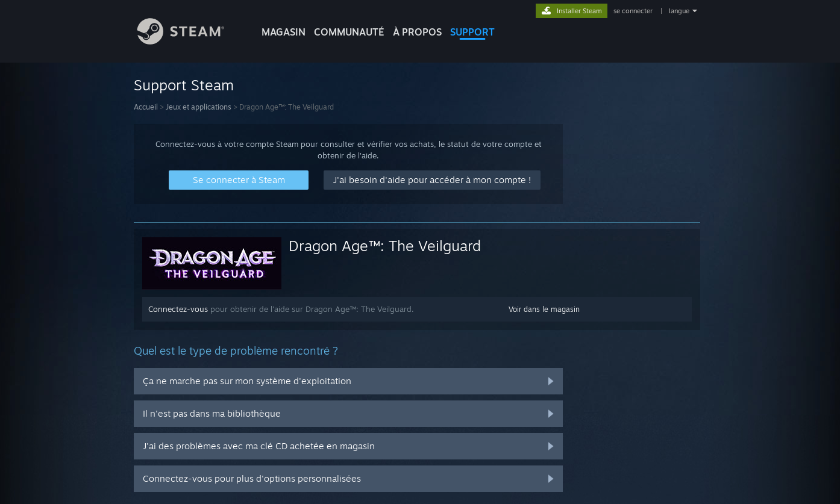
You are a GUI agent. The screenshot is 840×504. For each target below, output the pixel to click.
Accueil (146, 107)
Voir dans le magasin (544, 309)
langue (679, 11)
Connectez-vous (178, 309)
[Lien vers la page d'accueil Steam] (190, 41)
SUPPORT (472, 32)
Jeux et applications (199, 107)
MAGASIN (284, 32)
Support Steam (184, 85)
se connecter (634, 11)
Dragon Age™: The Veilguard (385, 246)
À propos (417, 32)
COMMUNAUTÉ (349, 32)
